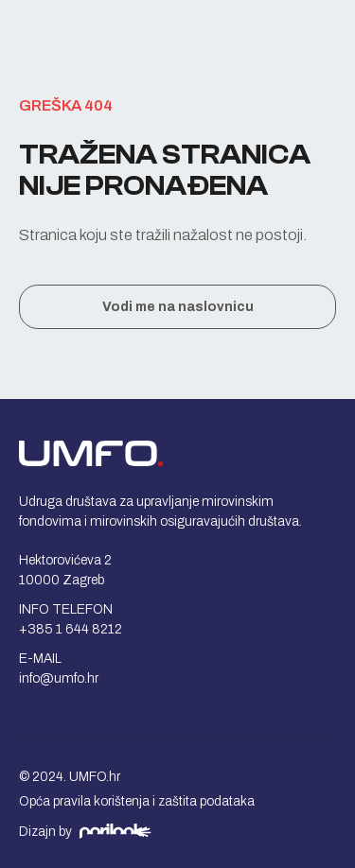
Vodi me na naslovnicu (178, 307)
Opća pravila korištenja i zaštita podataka (137, 801)
